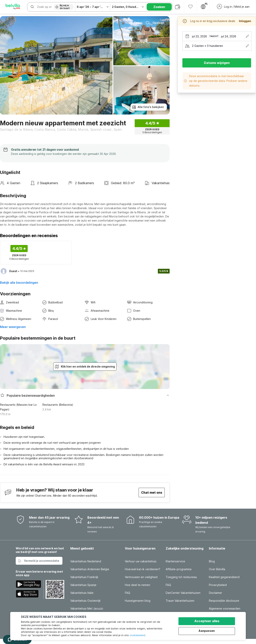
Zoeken (159, 7)
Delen (135, 23)
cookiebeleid (137, 635)
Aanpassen (207, 631)
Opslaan (155, 23)
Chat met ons (152, 492)
